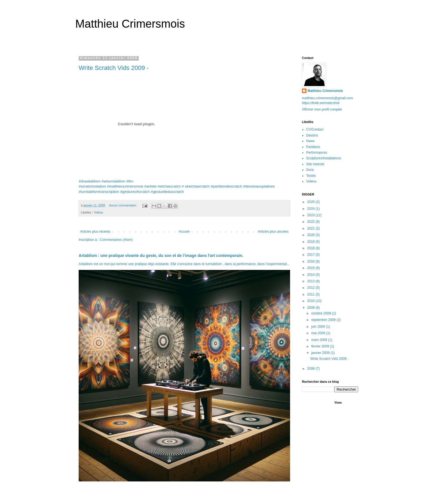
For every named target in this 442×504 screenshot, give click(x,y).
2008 (311, 369)
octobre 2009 (321, 313)
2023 (311, 215)
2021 (311, 228)
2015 (311, 268)
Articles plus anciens (273, 232)
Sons (310, 170)
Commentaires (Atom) (116, 240)
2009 (311, 308)
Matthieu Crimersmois (130, 24)
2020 (311, 235)
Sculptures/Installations (323, 158)
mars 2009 (320, 340)
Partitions (313, 147)
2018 (311, 248)
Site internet (315, 164)
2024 (311, 209)
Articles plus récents (95, 232)
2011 (311, 294)
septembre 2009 (324, 320)
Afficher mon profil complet (322, 109)
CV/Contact (315, 129)
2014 (311, 275)
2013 (311, 281)
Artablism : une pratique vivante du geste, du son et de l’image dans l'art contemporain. (161, 256)
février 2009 (321, 346)
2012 (311, 288)
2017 (311, 255)
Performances (317, 153)
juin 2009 (319, 327)
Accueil (184, 232)
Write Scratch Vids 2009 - (114, 68)
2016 (311, 261)
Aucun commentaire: (123, 205)
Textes (311, 176)
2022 (311, 222)
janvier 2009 (321, 353)
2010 (311, 301)
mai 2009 (319, 333)
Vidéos (99, 212)
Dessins (312, 135)
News (310, 141)
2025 (311, 202)
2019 (311, 242)
